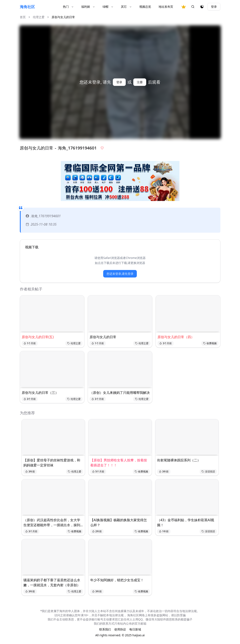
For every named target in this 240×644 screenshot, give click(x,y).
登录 (214, 7)
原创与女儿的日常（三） (40, 393)
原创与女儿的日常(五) (38, 337)
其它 (126, 7)
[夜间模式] (202, 7)
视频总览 (145, 7)
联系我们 (105, 629)
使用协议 (120, 629)
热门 (68, 7)
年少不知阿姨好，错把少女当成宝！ (117, 580)
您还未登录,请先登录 (120, 274)
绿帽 (108, 7)
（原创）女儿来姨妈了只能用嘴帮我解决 (120, 393)
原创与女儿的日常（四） (176, 337)
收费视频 (210, 343)
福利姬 (88, 7)
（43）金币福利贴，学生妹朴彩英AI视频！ (186, 522)
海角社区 (27, 7)
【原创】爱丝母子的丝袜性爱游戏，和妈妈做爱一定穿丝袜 (52, 463)
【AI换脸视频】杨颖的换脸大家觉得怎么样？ (119, 522)
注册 (140, 82)
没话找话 (208, 471)
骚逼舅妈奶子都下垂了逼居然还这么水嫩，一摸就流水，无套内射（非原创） (52, 582)
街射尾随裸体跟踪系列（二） (179, 460)
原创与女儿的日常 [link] (63, 17)
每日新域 (135, 629)
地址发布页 (166, 7)
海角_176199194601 (43, 216)
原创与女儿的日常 (103, 337)
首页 (23, 17)
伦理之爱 (39, 17)
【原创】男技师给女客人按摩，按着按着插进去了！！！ (119, 463)
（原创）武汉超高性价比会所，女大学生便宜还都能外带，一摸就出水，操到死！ (52, 523)
